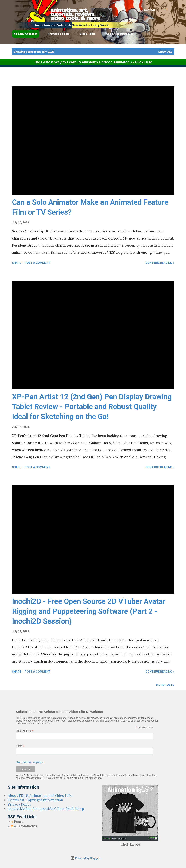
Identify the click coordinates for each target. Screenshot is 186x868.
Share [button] (16, 263)
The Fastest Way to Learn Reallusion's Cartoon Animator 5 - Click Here (93, 62)
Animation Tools (58, 34)
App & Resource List (120, 34)
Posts (17, 821)
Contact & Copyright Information (35, 800)
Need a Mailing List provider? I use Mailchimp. (46, 809)
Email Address (25, 731)
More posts (165, 685)
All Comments (24, 826)
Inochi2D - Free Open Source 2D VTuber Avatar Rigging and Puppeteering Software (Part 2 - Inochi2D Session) (89, 611)
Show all (165, 52)
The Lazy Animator (25, 34)
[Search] (150, 10)
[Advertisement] (86, 77)
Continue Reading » (160, 263)
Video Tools (88, 34)
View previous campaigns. (30, 762)
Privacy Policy (19, 804)
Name (20, 746)
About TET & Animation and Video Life (40, 795)
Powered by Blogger (85, 858)
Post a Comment (37, 263)
